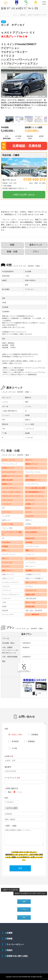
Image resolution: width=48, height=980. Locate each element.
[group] (24, 91)
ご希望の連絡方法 (11, 788)
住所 (6, 798)
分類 (6, 729)
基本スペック (36, 245)
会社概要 (9, 933)
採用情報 (9, 939)
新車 (4, 22)
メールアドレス (12, 778)
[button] (45, 81)
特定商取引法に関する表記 (16, 956)
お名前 (9, 756)
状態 (12, 245)
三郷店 (16, 155)
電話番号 (8, 767)
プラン (36, 252)
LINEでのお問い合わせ (24, 195)
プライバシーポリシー (14, 944)
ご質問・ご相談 (10, 826)
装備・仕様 (12, 252)
